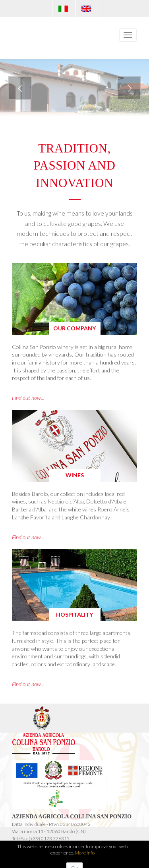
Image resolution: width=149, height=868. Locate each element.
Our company (74, 328)
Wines (75, 475)
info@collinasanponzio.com (39, 846)
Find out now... (28, 398)
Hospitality (74, 614)
